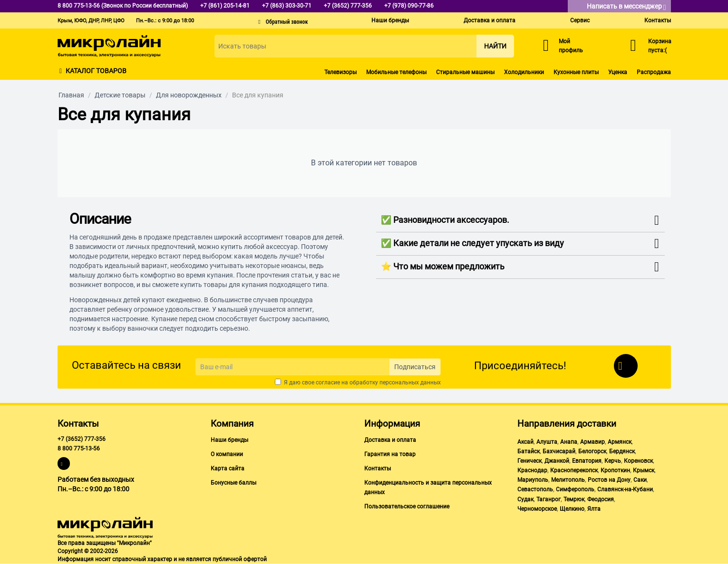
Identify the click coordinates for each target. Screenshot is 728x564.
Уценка (618, 72)
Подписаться (415, 367)
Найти (495, 46)
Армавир (592, 442)
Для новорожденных (189, 95)
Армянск (620, 442)
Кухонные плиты (576, 72)
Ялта (594, 509)
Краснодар (532, 470)
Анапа (569, 442)
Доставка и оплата (490, 20)
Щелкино (572, 509)
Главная (71, 95)
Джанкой (557, 461)
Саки (640, 480)
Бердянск (622, 451)
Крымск (644, 470)
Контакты (658, 20)
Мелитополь (568, 480)
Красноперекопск (574, 470)
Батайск (529, 451)
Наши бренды (390, 20)
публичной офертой (240, 559)
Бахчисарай (559, 451)
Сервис (580, 20)
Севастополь (535, 489)
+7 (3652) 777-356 (82, 439)
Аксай (525, 442)
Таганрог (548, 499)
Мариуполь (533, 480)
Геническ (529, 461)
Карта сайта (228, 468)
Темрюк (574, 499)
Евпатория (587, 461)
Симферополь (575, 489)
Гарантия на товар (390, 454)
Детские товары (120, 95)
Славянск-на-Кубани (625, 489)
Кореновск (638, 461)
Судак (525, 499)
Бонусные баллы (233, 483)
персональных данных (410, 382)
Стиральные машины (465, 72)
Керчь (613, 461)
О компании (227, 454)
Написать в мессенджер (626, 7)
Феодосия (601, 499)
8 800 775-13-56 (79, 449)
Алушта (547, 442)
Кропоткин (615, 470)
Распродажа (654, 72)
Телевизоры (340, 72)
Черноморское (537, 509)
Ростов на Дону (609, 480)
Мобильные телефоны (396, 72)
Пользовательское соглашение (407, 507)
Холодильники (524, 72)
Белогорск (592, 451)
